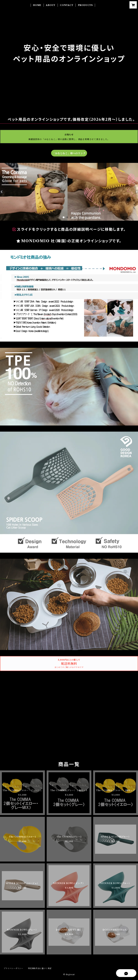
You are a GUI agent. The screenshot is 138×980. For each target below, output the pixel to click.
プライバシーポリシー (13, 968)
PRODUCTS (85, 5)
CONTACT (67, 5)
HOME (37, 5)
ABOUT (51, 5)
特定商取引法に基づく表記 (40, 968)
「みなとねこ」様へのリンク (69, 153)
